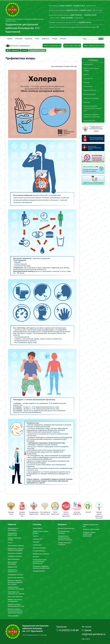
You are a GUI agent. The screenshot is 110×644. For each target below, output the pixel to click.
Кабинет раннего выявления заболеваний (16, 588)
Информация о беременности (13, 571)
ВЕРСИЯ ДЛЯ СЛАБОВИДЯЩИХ (18, 46)
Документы (46, 39)
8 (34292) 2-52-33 (85, 22)
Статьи (25, 50)
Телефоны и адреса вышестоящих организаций (89, 534)
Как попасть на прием (15, 553)
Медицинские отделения (91, 98)
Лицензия (87, 82)
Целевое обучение (89, 121)
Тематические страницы (16, 546)
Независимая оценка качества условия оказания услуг (92, 108)
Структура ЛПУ (88, 78)
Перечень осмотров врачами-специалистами (16, 605)
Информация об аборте (15, 575)
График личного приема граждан (91, 69)
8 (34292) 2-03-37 (85, 10)
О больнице (19, 39)
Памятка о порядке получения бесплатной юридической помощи (15, 611)
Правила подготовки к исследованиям (15, 600)
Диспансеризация (14, 559)
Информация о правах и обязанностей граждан (16, 549)
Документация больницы (66, 528)
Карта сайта (86, 639)
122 (98, 27)
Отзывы (55, 39)
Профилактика (12, 567)
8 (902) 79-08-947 (66, 6)
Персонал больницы (90, 90)
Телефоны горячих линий (91, 529)
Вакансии (87, 102)
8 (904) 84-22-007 (72, 10)
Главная (9, 39)
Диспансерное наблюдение (12, 563)
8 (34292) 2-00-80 (69, 630)
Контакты (63, 39)
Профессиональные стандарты (64, 544)
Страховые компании (15, 556)
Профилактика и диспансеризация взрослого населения (65, 538)
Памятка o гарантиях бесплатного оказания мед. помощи (15, 582)
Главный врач (88, 86)
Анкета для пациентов (15, 597)
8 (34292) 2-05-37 (79, 6)
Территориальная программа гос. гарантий (16, 593)
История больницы (90, 94)
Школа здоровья (13, 616)
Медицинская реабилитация (12, 534)
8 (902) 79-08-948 (67, 18)
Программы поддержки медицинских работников (92, 116)
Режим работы (88, 64)
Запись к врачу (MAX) (72, 46)
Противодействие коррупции (64, 532)
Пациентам (29, 39)
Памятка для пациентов (16, 578)
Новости (86, 74)
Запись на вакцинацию (52, 46)
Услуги (37, 39)
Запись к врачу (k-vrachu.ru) (94, 46)
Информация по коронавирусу (13, 529)
